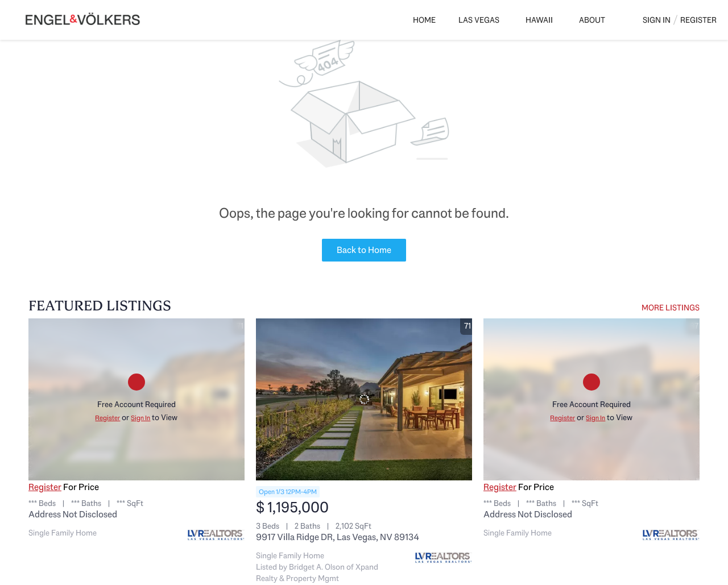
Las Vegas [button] (479, 20)
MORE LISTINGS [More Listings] (671, 308)
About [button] (592, 20)
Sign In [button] (657, 20)
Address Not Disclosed (73, 514)
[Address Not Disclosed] (136, 399)
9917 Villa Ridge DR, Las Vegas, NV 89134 (338, 537)
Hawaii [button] (539, 20)
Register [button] (698, 20)
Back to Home (364, 250)
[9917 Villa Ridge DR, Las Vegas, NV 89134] (364, 399)
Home (424, 20)
